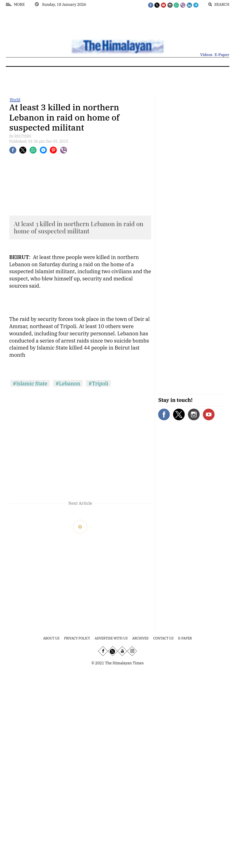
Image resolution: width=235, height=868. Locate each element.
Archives (140, 638)
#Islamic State (30, 383)
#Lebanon (68, 383)
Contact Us (163, 638)
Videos (206, 55)
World (15, 100)
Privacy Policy (77, 638)
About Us (51, 638)
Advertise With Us (111, 638)
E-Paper (222, 55)
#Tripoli (98, 383)
